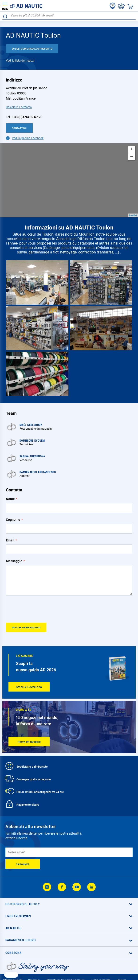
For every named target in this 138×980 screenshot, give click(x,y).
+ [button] (132, 150)
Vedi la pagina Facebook (28, 138)
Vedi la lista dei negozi (20, 61)
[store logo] (22, 6)
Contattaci (19, 128)
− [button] (132, 157)
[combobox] (69, 16)
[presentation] (42, 609)
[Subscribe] (23, 864)
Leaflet (133, 215)
